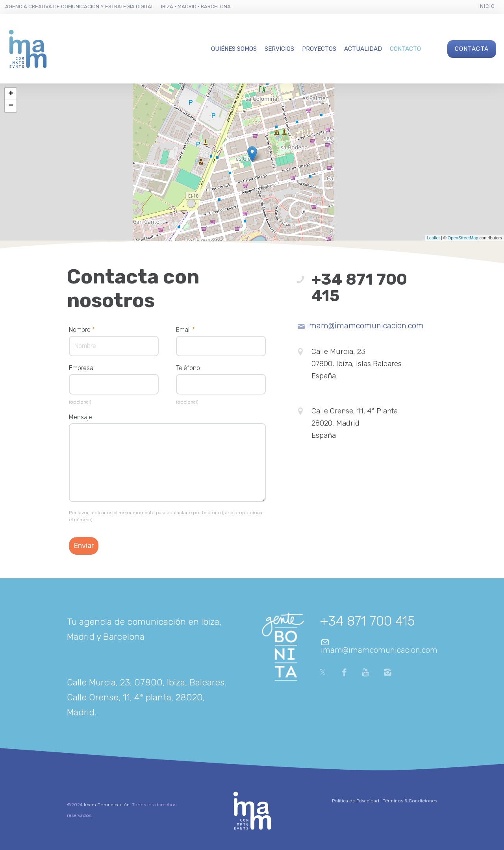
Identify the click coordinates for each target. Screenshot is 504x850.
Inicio (487, 6)
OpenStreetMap (463, 238)
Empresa (81, 368)
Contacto (405, 49)
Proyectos (319, 49)
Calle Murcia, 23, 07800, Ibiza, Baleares (146, 682)
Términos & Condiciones (410, 801)
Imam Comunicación (107, 805)
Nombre (82, 330)
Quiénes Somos (234, 49)
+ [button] (11, 94)
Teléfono (188, 368)
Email (185, 330)
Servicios (279, 49)
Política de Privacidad (356, 801)
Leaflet (433, 238)
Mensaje (81, 417)
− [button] (11, 106)
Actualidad (363, 49)
